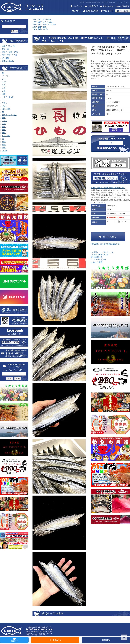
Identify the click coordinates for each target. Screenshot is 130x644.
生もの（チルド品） (10, 46)
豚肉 (4, 130)
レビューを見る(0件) (98, 259)
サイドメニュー (48, 22)
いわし (5, 103)
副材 (4, 148)
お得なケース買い (49, 24)
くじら (5, 121)
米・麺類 (6, 58)
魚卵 (4, 91)
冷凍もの (6, 49)
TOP (34, 20)
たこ (4, 88)
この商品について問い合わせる (102, 252)
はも (4, 118)
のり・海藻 (6, 109)
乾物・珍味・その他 (10, 55)
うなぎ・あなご (8, 97)
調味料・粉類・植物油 (10, 52)
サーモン (6, 76)
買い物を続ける (96, 257)
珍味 (4, 145)
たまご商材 (6, 136)
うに (4, 100)
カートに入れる (55, 640)
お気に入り (14, 640)
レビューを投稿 (96, 262)
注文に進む (106, 640)
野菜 (4, 133)
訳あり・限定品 (8, 61)
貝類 (4, 94)
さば (4, 106)
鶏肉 (4, 127)
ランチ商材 (47, 20)
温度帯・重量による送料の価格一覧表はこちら (108, 188)
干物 (4, 124)
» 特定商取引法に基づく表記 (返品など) (105, 244)
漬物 (4, 142)
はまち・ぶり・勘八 (10, 115)
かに (4, 79)
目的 (39, 20)
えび (4, 82)
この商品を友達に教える (100, 255)
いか (4, 85)
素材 (39, 27)
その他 (5, 151)
